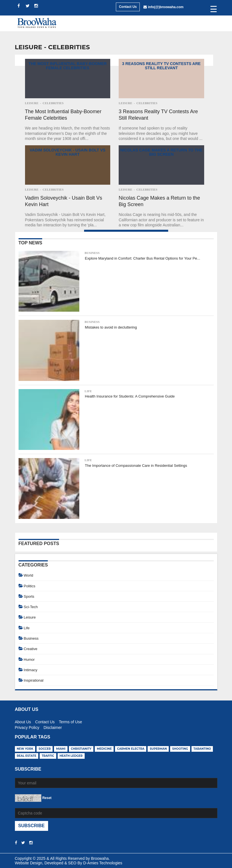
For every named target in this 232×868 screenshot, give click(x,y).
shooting (180, 749)
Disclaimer (53, 727)
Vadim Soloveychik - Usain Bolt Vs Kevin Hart (68, 152)
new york (25, 749)
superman (158, 749)
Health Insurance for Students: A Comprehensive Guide (130, 396)
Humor (29, 660)
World (28, 575)
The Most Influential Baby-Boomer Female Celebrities (67, 66)
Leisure (32, 103)
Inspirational (33, 680)
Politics (29, 586)
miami (61, 749)
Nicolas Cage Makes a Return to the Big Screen (161, 152)
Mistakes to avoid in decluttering (111, 327)
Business (92, 253)
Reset (47, 798)
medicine (104, 749)
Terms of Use (70, 721)
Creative (30, 649)
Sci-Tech (31, 607)
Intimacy (30, 670)
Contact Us (128, 7)
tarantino (202, 749)
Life (88, 391)
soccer (45, 749)
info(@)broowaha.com (166, 7)
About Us (23, 721)
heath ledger (71, 756)
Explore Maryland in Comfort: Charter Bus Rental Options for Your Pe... (143, 258)
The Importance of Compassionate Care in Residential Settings (136, 466)
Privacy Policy (27, 727)
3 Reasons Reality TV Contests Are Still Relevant (161, 66)
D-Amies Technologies (103, 863)
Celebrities (53, 103)
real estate (27, 756)
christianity (81, 749)
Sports (29, 596)
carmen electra (131, 749)
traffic (48, 756)
